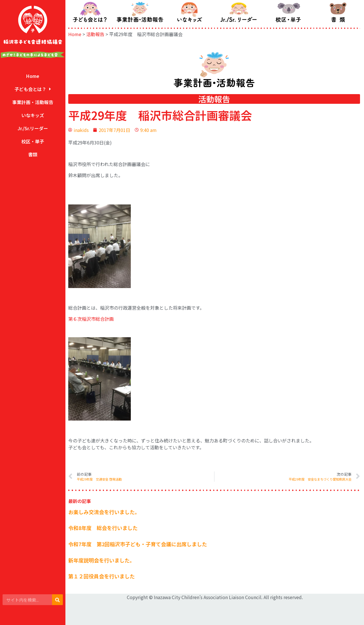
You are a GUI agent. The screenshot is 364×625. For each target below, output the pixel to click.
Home (33, 76)
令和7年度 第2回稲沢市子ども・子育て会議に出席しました (138, 544)
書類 (33, 154)
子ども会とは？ (33, 89)
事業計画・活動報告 (33, 102)
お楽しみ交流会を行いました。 (104, 512)
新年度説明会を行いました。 (102, 560)
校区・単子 (33, 141)
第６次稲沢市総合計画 (91, 319)
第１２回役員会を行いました (102, 576)
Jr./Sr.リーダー (33, 128)
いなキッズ (33, 115)
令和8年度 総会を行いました (103, 528)
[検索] (57, 600)
